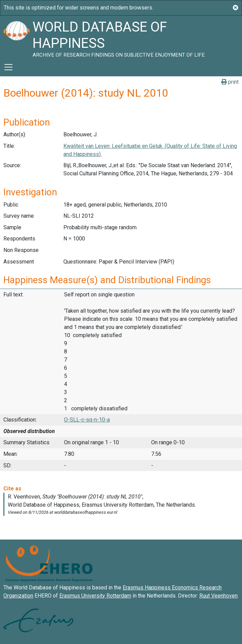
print (230, 82)
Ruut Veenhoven (218, 596)
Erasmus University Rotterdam (95, 596)
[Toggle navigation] (8, 67)
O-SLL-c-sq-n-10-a (87, 420)
